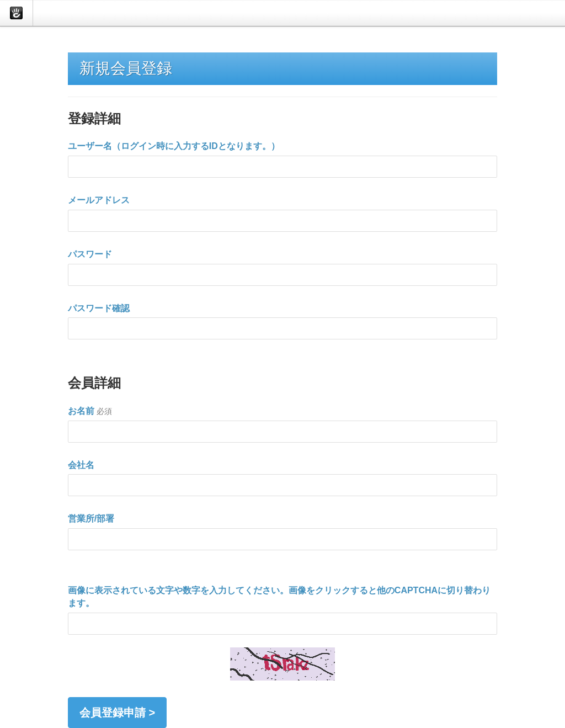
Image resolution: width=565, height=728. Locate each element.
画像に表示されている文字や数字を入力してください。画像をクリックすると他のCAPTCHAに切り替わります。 (279, 597)
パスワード (90, 254)
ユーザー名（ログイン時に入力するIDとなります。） (174, 146)
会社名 (81, 465)
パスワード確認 (99, 308)
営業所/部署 (91, 519)
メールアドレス (99, 200)
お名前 (81, 411)
